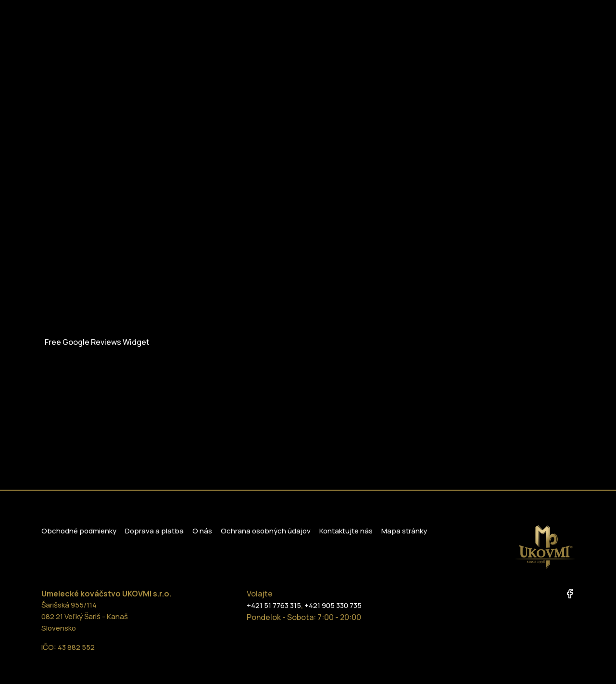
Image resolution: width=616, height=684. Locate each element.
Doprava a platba (154, 531)
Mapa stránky (404, 531)
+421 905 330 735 (333, 605)
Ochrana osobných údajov (266, 531)
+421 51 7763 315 (274, 605)
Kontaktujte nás (346, 531)
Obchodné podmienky (79, 531)
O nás (202, 531)
